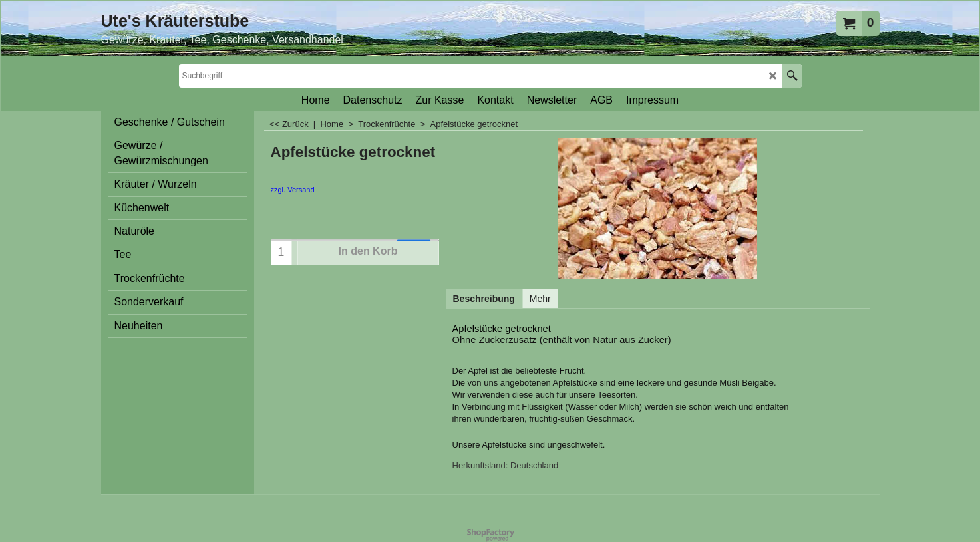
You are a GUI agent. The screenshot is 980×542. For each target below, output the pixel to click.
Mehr (540, 299)
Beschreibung (484, 299)
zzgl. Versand (293, 190)
